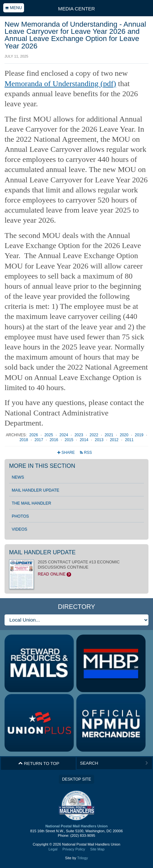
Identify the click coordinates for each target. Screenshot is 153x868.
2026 (34, 435)
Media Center (76, 9)
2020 (125, 435)
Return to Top (39, 763)
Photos (20, 516)
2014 (84, 440)
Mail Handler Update (35, 490)
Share (66, 453)
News (18, 477)
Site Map (97, 849)
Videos (19, 529)
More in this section (42, 466)
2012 (115, 440)
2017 (39, 440)
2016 (55, 440)
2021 (109, 435)
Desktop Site (76, 779)
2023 (79, 435)
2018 (24, 440)
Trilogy (82, 858)
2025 (49, 435)
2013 (100, 440)
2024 (64, 435)
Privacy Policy (74, 849)
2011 (129, 440)
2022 (95, 435)
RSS (86, 453)
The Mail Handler (31, 503)
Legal (53, 849)
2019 (140, 435)
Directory (76, 607)
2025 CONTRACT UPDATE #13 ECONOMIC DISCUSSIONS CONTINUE (76, 568)
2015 (70, 440)
